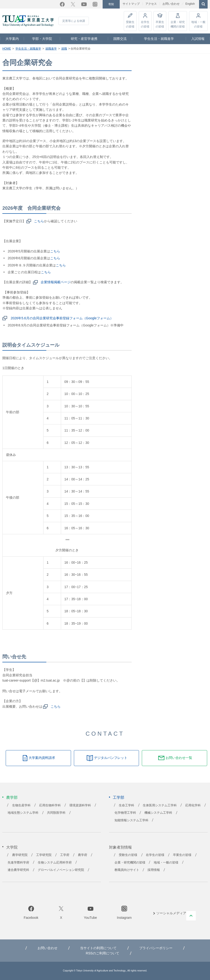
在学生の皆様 (145, 24)
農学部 (12, 797)
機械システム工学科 (158, 813)
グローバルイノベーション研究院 (61, 870)
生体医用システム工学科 (160, 805)
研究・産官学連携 (84, 39)
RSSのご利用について (103, 953)
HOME (7, 49)
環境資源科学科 (80, 805)
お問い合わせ (171, 4)
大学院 (12, 847)
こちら (39, 221)
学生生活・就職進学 (159, 39)
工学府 (65, 855)
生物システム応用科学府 (55, 863)
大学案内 (12, 39)
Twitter (73, 4)
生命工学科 (126, 805)
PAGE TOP (191, 916)
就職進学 (51, 49)
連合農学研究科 (18, 870)
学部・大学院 (42, 39)
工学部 (119, 797)
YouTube (84, 4)
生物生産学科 (21, 805)
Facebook (62, 4)
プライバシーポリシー (156, 948)
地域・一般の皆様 (198, 24)
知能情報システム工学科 (131, 820)
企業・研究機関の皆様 (178, 24)
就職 (64, 49)
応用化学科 (193, 805)
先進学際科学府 (18, 863)
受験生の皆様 (130, 24)
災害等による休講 (74, 21)
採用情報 (154, 870)
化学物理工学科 (125, 813)
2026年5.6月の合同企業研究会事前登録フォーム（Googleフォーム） (62, 318)
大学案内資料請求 (42, 758)
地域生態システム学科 (23, 813)
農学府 (83, 855)
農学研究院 (20, 855)
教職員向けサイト (127, 870)
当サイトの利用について (98, 948)
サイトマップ (131, 4)
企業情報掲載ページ (56, 282)
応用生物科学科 (50, 805)
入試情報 (198, 39)
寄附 (111, 4)
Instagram (95, 4)
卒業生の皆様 (160, 24)
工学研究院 (44, 855)
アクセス (151, 4)
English (190, 4)
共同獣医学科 (56, 813)
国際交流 (120, 39)
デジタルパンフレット (111, 758)
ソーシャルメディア (171, 913)
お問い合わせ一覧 (179, 758)
